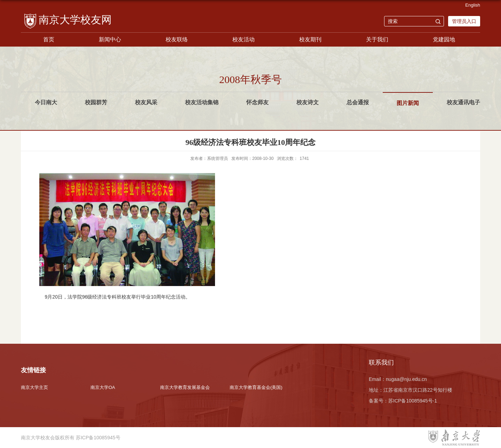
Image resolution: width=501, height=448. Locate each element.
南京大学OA (103, 387)
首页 (49, 39)
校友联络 (177, 39)
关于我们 (377, 39)
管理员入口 (464, 21)
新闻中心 (110, 39)
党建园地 (444, 39)
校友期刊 (310, 39)
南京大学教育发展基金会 (185, 387)
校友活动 (244, 39)
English (473, 5)
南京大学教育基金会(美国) (256, 387)
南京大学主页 (34, 387)
